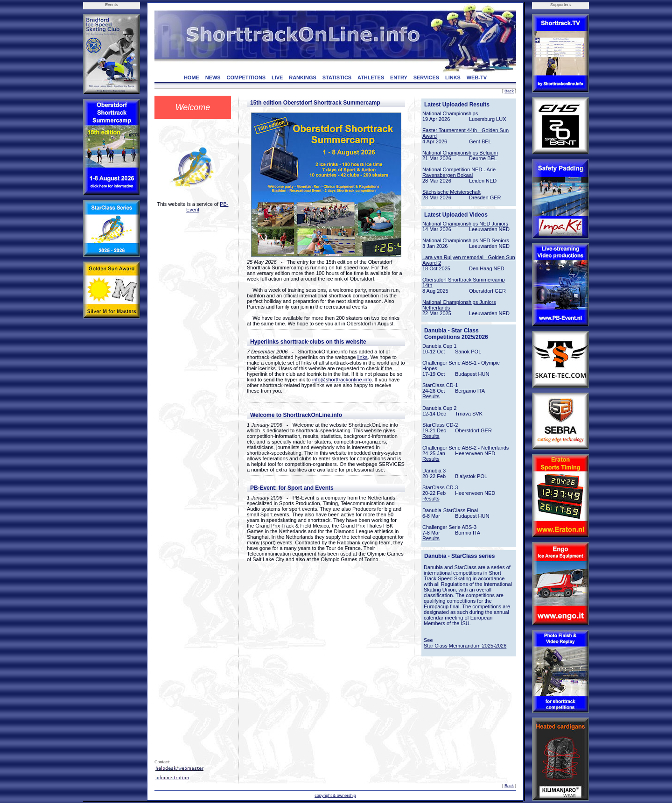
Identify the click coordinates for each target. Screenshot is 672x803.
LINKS (453, 77)
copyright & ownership (335, 796)
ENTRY (399, 77)
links (363, 357)
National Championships (450, 113)
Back (509, 91)
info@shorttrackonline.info (342, 380)
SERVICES (426, 77)
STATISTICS (337, 77)
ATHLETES (371, 77)
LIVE (277, 77)
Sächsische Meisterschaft (451, 192)
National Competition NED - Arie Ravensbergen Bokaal (459, 172)
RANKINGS (303, 77)
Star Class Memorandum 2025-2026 (465, 646)
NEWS (213, 77)
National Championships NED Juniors (465, 224)
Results (431, 396)
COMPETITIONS (246, 77)
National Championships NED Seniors (466, 240)
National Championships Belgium (460, 153)
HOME (192, 77)
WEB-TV (477, 77)
